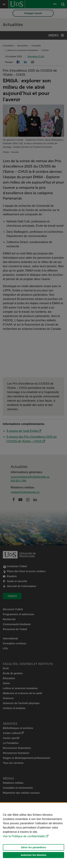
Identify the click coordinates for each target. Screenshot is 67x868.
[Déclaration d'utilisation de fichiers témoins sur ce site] (33, 835)
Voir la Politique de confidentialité (24, 836)
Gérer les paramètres (33, 847)
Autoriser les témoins (33, 855)
